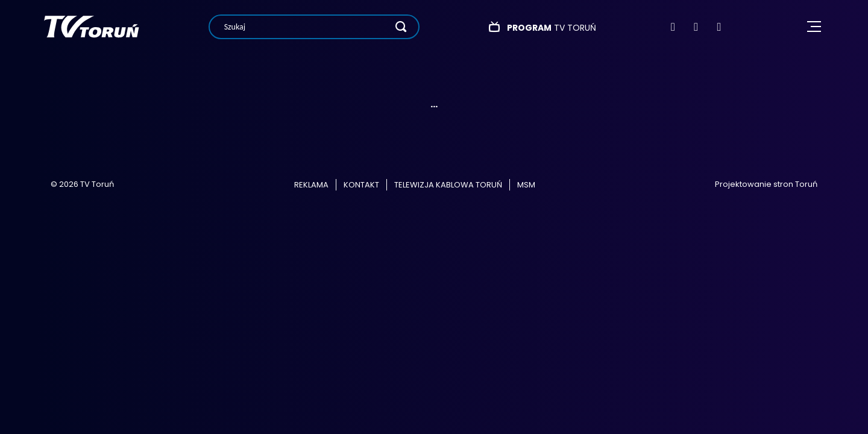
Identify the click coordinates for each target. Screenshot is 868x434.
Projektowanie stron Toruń (766, 184)
